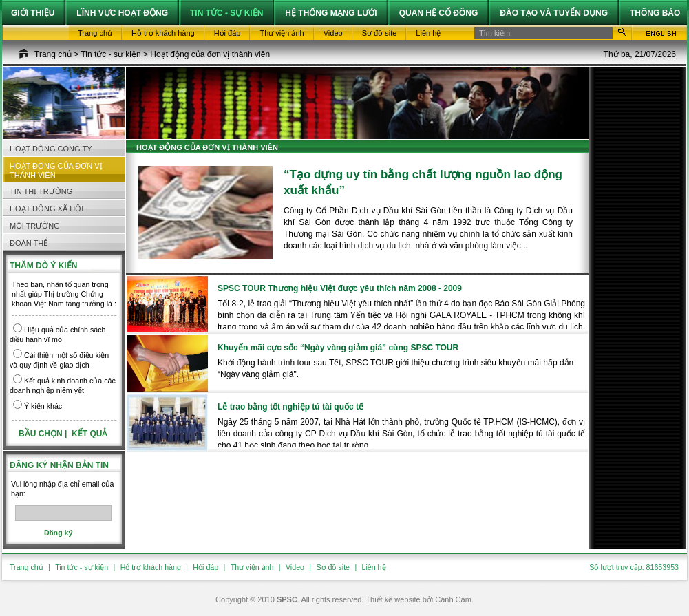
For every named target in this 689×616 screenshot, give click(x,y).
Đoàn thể (29, 243)
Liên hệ (374, 567)
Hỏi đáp (205, 567)
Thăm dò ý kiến (43, 266)
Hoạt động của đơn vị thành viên (210, 54)
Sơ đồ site (333, 567)
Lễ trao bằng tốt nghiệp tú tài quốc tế (290, 407)
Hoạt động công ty (51, 149)
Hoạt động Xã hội (46, 209)
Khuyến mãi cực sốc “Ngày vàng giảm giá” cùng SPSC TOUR (338, 348)
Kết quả (89, 434)
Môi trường (35, 226)
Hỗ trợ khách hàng (151, 567)
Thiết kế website (393, 599)
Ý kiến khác (43, 406)
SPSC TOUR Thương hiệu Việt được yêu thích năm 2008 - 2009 (340, 288)
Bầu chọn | (44, 434)
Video (295, 567)
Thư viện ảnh (252, 567)
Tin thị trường (41, 191)
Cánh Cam (453, 599)
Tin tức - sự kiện (110, 54)
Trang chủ (53, 54)
